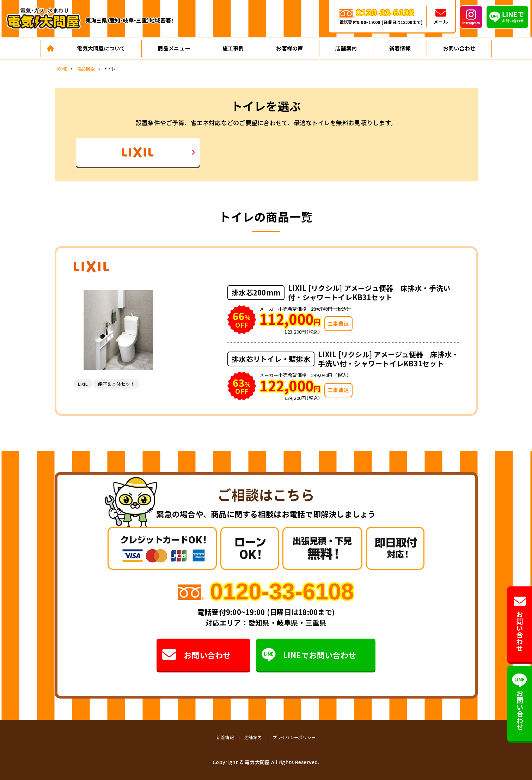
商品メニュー (174, 48)
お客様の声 (289, 48)
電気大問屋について (101, 48)
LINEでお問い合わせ (309, 655)
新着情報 (400, 48)
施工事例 (233, 48)
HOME (61, 69)
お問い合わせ (459, 48)
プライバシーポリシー (294, 737)
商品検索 (86, 69)
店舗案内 (346, 48)
